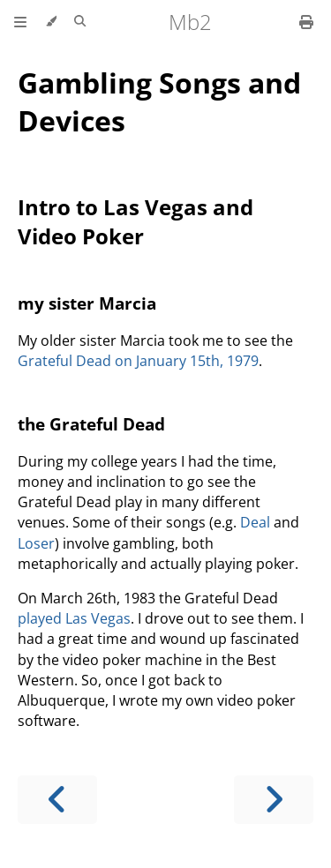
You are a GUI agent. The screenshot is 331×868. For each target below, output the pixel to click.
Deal (255, 522)
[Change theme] (51, 22)
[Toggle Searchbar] (80, 22)
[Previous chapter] (57, 800)
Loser (36, 543)
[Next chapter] (274, 800)
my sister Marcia (87, 303)
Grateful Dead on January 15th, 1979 (138, 361)
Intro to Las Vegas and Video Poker (135, 221)
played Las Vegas (74, 618)
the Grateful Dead (91, 424)
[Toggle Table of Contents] (20, 22)
